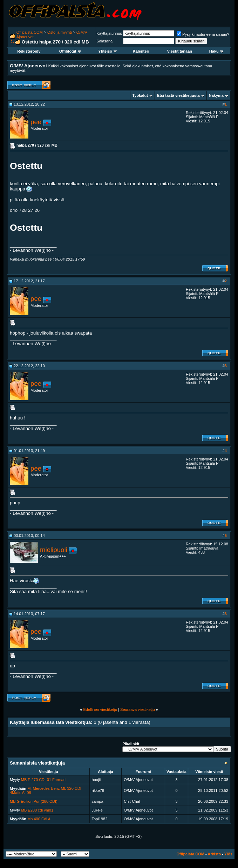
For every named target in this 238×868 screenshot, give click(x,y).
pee (36, 122)
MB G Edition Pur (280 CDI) (34, 801)
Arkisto (214, 854)
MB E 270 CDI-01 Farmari (43, 780)
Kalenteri (141, 51)
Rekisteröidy (29, 51)
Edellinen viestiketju (100, 709)
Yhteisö (107, 51)
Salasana (104, 41)
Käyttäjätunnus (109, 33)
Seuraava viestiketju (137, 709)
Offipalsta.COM (30, 32)
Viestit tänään (180, 51)
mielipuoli (54, 550)
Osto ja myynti (60, 32)
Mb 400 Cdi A (39, 819)
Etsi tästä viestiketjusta (178, 95)
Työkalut (140, 95)
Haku (216, 51)
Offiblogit (70, 51)
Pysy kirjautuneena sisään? (203, 34)
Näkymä (216, 95)
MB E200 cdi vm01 (37, 810)
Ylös (228, 854)
